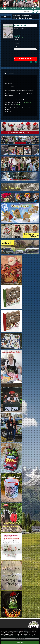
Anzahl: (16, 47)
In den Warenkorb (23, 59)
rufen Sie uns (28, 102)
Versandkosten (26, 38)
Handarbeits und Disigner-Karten (23, 17)
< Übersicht (7, 17)
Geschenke (17, 16)
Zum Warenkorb (37, 11)
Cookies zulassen (20, 642)
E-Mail (19, 104)
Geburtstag (28, 18)
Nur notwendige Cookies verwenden (20, 639)
